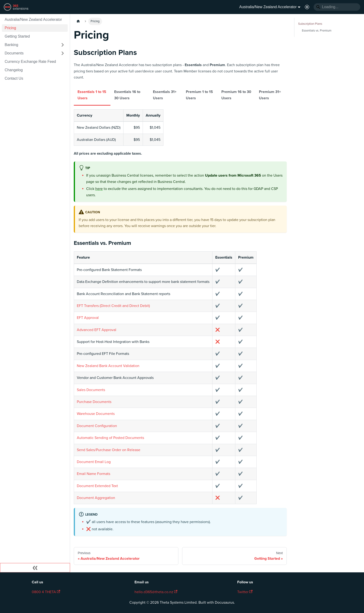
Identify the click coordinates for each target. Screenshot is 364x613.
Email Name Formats (94, 474)
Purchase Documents (94, 402)
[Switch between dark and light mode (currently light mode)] (307, 7)
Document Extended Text (97, 486)
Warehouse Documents (96, 414)
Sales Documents (91, 390)
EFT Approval (88, 318)
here (99, 189)
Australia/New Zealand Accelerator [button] (268, 7)
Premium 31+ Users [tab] (270, 95)
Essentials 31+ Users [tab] (165, 95)
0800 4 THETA (46, 592)
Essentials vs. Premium (317, 31)
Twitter (245, 592)
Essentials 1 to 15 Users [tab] (92, 95)
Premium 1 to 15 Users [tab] (199, 95)
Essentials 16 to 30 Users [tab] (127, 95)
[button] (35, 45)
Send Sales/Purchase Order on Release (109, 450)
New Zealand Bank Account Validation (108, 366)
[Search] (337, 7)
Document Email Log (94, 462)
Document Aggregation (96, 498)
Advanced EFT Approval (97, 330)
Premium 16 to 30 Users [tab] (236, 95)
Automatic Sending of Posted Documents (110, 438)
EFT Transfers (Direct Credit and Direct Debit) (113, 306)
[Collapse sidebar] (35, 568)
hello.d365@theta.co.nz (156, 592)
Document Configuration (97, 426)
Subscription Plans (310, 24)
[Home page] (78, 21)
